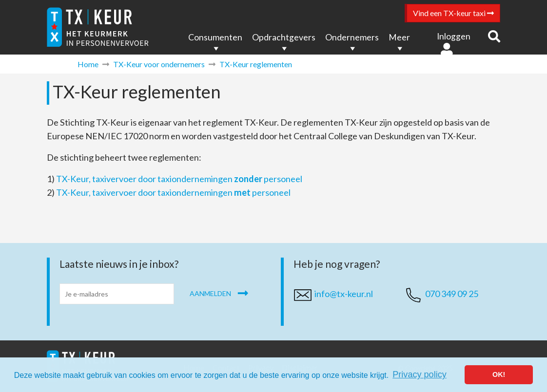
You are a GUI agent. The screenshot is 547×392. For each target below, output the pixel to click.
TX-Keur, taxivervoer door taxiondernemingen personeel (179, 179)
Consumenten (215, 37)
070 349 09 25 (452, 294)
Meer (399, 37)
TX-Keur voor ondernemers (159, 64)
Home (88, 64)
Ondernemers (352, 37)
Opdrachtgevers (284, 37)
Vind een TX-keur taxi (453, 13)
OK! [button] (499, 374)
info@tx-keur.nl (344, 294)
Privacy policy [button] (420, 374)
